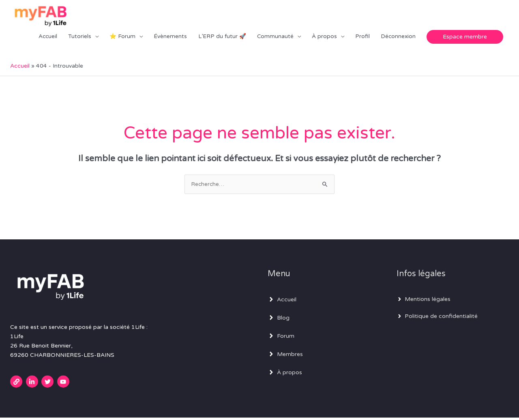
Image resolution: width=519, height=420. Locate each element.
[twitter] (48, 384)
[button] (465, 38)
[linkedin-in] (33, 384)
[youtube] (64, 384)
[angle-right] (282, 302)
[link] (17, 384)
